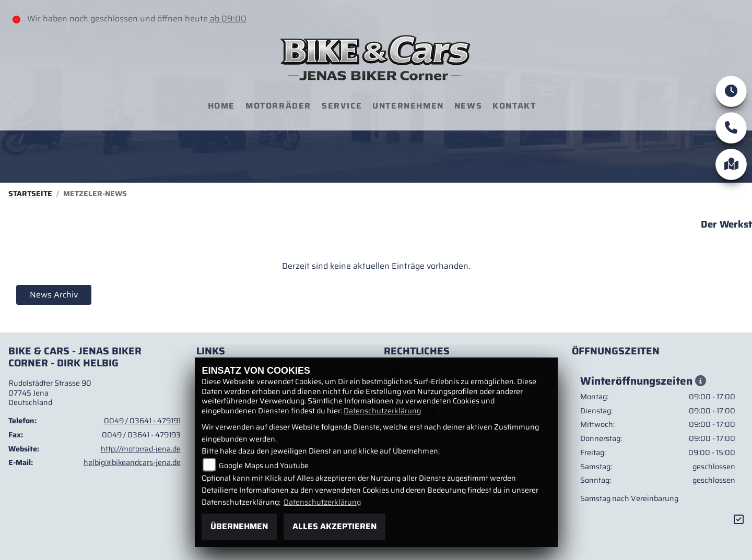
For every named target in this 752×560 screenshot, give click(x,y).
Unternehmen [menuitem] (408, 106)
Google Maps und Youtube (264, 466)
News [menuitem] (468, 106)
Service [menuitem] (342, 106)
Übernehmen (239, 526)
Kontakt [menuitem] (514, 106)
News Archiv (54, 295)
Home (221, 106)
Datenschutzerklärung (382, 411)
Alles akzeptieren (334, 526)
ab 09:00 (227, 19)
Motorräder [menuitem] (278, 106)
